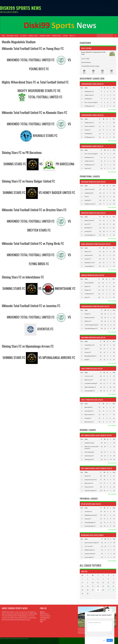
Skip (104, 640)
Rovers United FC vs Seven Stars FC (92, 52)
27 (108, 590)
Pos (82, 88)
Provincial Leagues (45, 36)
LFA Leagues (23, 36)
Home (3, 36)
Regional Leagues (33, 36)
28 (113, 590)
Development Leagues (12, 36)
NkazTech (26, 639)
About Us (72, 36)
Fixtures (65, 36)
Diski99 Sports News (21, 8)
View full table (112, 110)
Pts (114, 88)
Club (86, 88)
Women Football (57, 36)
